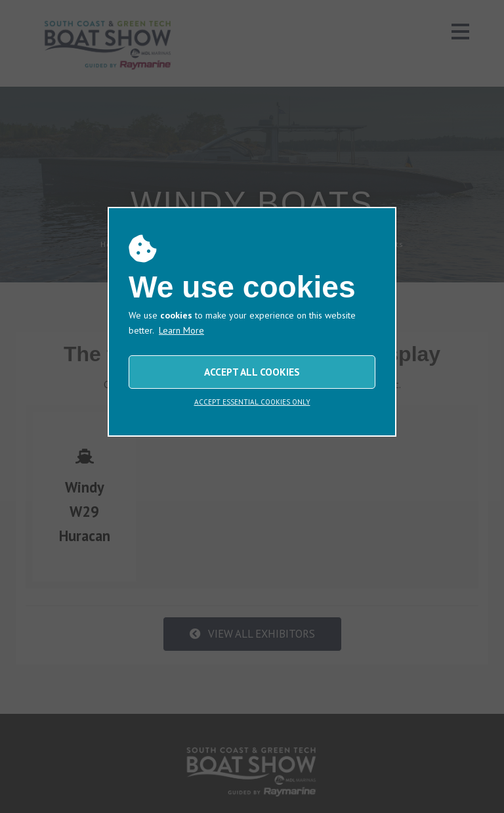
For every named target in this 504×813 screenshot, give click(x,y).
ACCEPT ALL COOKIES (252, 372)
